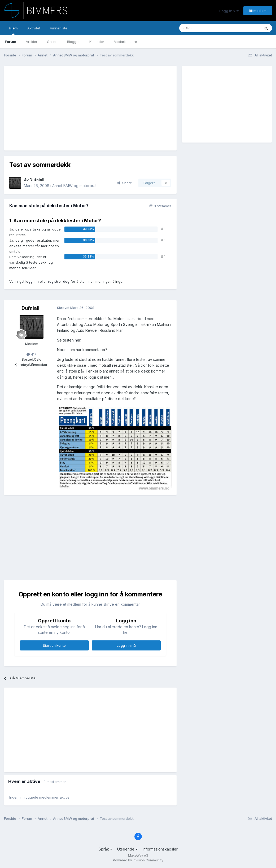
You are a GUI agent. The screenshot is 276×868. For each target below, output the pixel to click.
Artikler (32, 42)
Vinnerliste (59, 28)
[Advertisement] (71, 108)
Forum (10, 42)
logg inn (32, 281)
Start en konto (54, 645)
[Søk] (204, 28)
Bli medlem (258, 11)
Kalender (97, 42)
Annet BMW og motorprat (74, 186)
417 (32, 354)
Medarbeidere (125, 42)
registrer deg (59, 281)
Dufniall (37, 180)
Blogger (73, 42)
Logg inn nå (126, 645)
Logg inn (229, 11)
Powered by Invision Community (138, 860)
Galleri (52, 42)
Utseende (127, 849)
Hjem (13, 30)
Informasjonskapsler (160, 849)
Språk (105, 849)
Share (125, 183)
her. (78, 340)
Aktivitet (34, 28)
